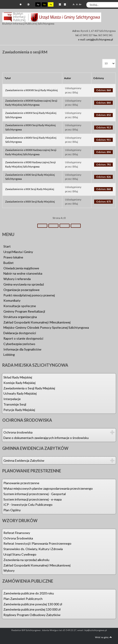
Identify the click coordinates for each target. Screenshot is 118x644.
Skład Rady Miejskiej (18, 377)
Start (7, 246)
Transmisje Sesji (15, 404)
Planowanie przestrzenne (21, 483)
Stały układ (60, 4)
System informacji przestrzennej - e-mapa (33, 499)
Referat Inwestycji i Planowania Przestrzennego (37, 543)
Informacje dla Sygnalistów (22, 349)
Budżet (9, 263)
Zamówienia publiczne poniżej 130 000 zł (32, 609)
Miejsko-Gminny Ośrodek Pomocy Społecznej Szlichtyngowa (46, 327)
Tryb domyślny (21, 4)
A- (74, 4)
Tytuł (8, 78)
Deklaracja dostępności (20, 333)
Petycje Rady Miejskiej (19, 410)
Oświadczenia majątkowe (21, 268)
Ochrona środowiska (18, 432)
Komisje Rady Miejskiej (19, 383)
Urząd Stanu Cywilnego (20, 554)
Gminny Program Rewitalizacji (24, 311)
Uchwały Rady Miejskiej (20, 393)
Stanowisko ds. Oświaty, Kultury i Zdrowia (33, 549)
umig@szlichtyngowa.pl (100, 39)
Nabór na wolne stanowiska (23, 273)
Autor (68, 78)
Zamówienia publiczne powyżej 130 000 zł (33, 604)
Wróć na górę (103, 637)
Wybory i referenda (17, 279)
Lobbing (9, 355)
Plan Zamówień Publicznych (23, 599)
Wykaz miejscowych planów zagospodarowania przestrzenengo (48, 488)
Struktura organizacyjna (20, 317)
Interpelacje (12, 399)
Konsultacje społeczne (20, 306)
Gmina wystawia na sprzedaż (24, 284)
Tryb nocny (28, 4)
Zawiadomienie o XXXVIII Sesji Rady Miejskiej (31, 90)
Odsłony (99, 78)
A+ (80, 4)
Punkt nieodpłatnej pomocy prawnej (29, 295)
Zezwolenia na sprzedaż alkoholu (26, 560)
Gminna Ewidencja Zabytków (24, 460)
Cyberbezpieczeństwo (19, 344)
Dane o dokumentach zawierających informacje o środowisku (46, 438)
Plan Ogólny (12, 510)
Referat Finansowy (17, 533)
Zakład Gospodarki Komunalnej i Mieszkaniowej (37, 322)
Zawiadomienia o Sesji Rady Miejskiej (29, 388)
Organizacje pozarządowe (21, 290)
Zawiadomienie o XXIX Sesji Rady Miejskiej (30, 202)
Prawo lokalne (13, 257)
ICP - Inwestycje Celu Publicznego (28, 505)
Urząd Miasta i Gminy (18, 252)
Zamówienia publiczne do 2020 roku (29, 593)
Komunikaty (12, 300)
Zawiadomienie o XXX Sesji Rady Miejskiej (30, 189)
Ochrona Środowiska (18, 538)
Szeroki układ (65, 4)
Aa (38, 4)
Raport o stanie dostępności (23, 338)
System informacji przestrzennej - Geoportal (35, 494)
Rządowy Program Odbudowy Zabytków (32, 615)
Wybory (9, 570)
